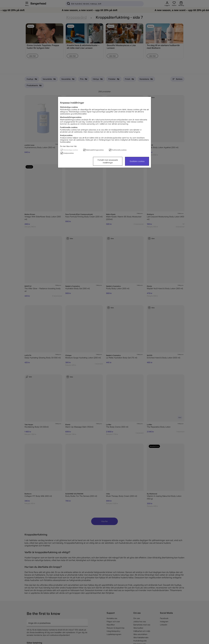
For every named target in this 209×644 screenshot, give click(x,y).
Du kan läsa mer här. (68, 146)
